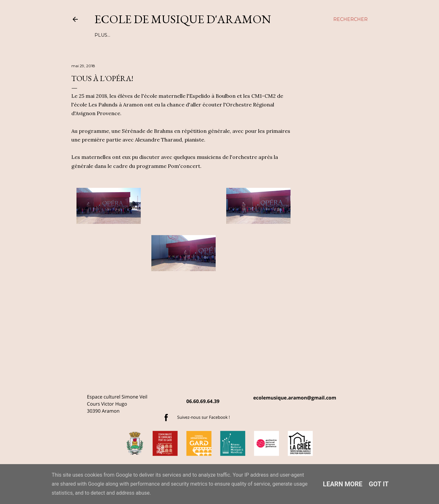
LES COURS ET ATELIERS (150, 35)
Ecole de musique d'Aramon (183, 19)
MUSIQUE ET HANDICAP (257, 35)
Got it (379, 484)
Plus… (297, 35)
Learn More (343, 484)
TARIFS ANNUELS (204, 35)
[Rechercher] (350, 19)
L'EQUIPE (106, 35)
